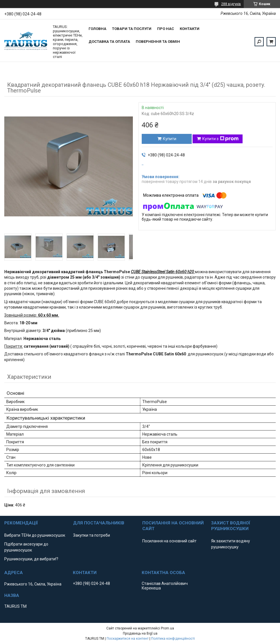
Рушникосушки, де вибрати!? (31, 559)
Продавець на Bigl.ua (140, 633)
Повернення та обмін (158, 42)
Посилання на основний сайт (169, 541)
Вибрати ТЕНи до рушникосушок (35, 535)
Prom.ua (167, 628)
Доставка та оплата (109, 42)
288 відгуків (231, 4)
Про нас (166, 29)
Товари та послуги (132, 29)
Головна (97, 29)
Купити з (220, 139)
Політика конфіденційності (173, 639)
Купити (170, 139)
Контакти (190, 29)
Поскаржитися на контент (128, 639)
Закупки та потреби (92, 535)
